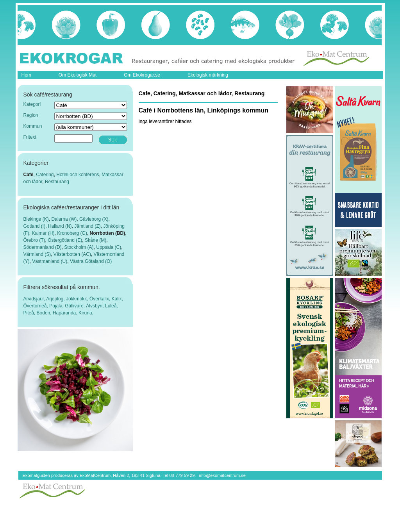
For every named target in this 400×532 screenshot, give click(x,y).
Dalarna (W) (64, 219)
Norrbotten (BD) (108, 233)
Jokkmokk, (78, 299)
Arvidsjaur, (35, 299)
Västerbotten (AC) (72, 254)
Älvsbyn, (96, 306)
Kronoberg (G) (72, 233)
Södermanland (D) (43, 247)
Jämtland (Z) (87, 226)
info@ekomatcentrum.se (222, 475)
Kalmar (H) (43, 233)
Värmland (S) (37, 254)
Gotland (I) (35, 226)
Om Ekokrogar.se (142, 75)
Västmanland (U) (50, 261)
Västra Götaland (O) (91, 261)
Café (29, 175)
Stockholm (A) (79, 247)
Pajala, (57, 306)
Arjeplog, (56, 299)
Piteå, (30, 313)
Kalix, (117, 299)
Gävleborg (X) (94, 219)
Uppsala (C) (109, 247)
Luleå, (112, 306)
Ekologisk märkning (208, 75)
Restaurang (57, 182)
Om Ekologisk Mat (78, 75)
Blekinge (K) (36, 219)
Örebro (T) (34, 240)
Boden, (45, 313)
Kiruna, (86, 313)
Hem (26, 75)
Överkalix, (101, 299)
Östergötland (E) (65, 240)
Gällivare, (75, 306)
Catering (45, 175)
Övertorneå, (37, 306)
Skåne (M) (96, 240)
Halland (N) (60, 226)
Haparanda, (66, 313)
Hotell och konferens (78, 175)
